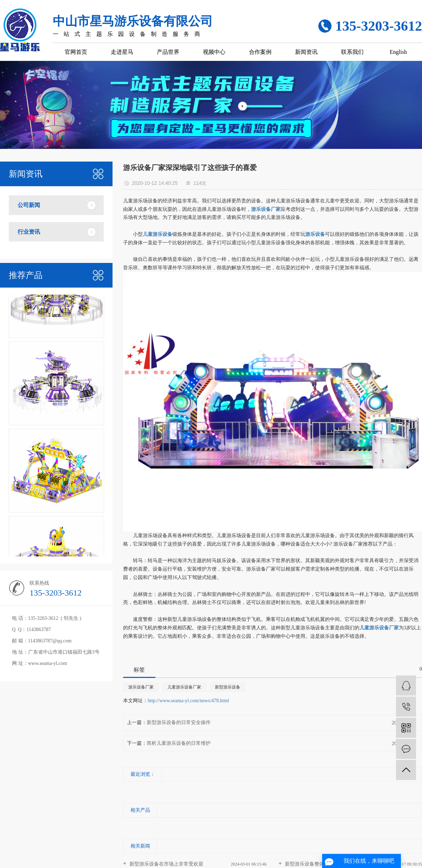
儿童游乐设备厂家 (184, 687)
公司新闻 (29, 205)
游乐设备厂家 (141, 687)
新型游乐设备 (228, 687)
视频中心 (214, 52)
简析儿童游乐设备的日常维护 (179, 743)
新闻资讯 (306, 52)
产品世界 (168, 52)
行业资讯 (29, 232)
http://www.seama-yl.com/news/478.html (188, 701)
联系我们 (352, 52)
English (398, 52)
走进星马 (122, 52)
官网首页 (76, 52)
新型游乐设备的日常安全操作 (179, 722)
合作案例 (260, 52)
